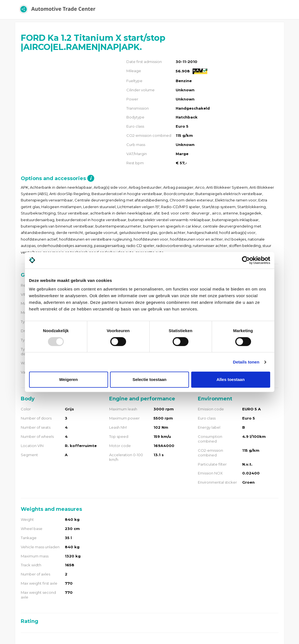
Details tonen (246, 362)
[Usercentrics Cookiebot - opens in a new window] (246, 260)
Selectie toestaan (149, 379)
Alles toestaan (231, 379)
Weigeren (68, 379)
